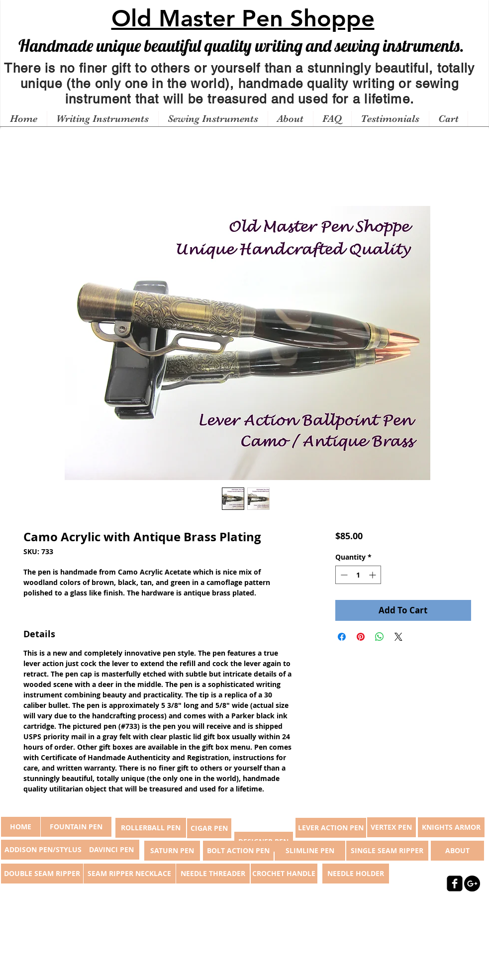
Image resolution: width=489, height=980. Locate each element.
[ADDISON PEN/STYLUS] (43, 850)
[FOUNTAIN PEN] (76, 827)
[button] (102, 119)
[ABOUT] (457, 851)
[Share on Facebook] (342, 637)
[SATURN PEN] (172, 851)
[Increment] (373, 575)
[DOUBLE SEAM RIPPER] (42, 874)
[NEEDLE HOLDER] (356, 874)
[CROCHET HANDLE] (284, 874)
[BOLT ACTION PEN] (238, 851)
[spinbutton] (358, 575)
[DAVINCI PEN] (111, 850)
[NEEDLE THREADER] (213, 874)
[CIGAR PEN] (209, 828)
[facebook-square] (455, 883)
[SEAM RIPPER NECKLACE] (130, 874)
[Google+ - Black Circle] (472, 883)
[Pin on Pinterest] (361, 637)
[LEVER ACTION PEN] (331, 828)
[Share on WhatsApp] (380, 637)
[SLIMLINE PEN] (310, 851)
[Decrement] (343, 575)
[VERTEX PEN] (391, 827)
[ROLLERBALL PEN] (151, 828)
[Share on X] (398, 637)
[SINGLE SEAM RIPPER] (387, 851)
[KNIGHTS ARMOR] (451, 827)
